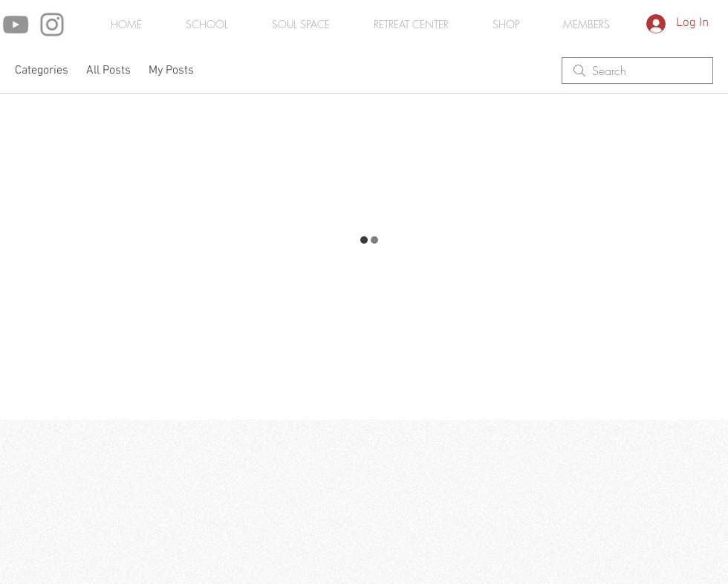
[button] (586, 25)
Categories (42, 71)
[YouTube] (16, 25)
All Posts (108, 71)
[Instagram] (52, 25)
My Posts (171, 71)
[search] (637, 71)
